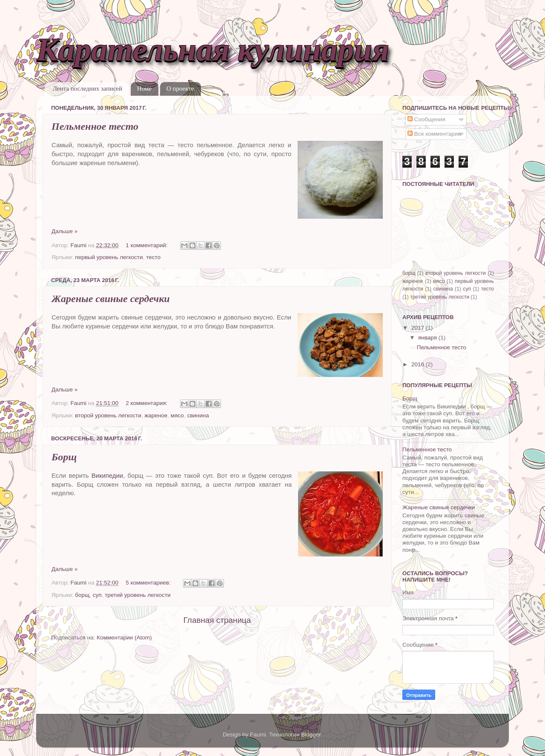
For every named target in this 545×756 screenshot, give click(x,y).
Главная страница (217, 620)
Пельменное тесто (95, 126)
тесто (153, 257)
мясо (177, 415)
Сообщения (426, 119)
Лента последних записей (87, 88)
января (428, 338)
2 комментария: (147, 403)
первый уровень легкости (109, 257)
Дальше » (65, 231)
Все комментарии (434, 134)
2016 (419, 364)
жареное (156, 415)
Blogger (311, 735)
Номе (144, 88)
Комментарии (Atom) (124, 638)
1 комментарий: (147, 245)
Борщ (64, 457)
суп (97, 595)
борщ (82, 595)
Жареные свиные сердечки (111, 299)
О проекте (180, 88)
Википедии (107, 476)
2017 (419, 328)
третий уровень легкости (138, 595)
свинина (198, 415)
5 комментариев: (149, 583)
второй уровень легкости (108, 415)
